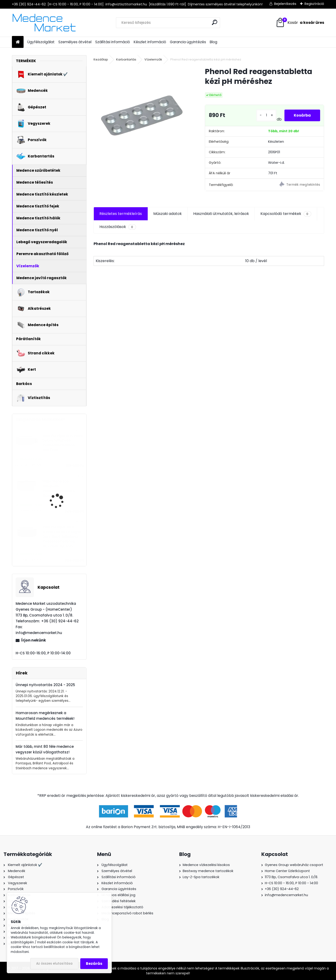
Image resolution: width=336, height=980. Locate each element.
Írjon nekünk (34, 640)
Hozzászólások (118, 227)
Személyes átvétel (75, 42)
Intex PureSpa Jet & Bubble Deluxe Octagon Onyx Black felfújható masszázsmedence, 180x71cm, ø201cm (62, 537)
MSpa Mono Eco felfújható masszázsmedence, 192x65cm (59, 488)
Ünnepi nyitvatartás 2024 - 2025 (45, 685)
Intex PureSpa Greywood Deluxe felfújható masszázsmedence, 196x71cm (63, 443)
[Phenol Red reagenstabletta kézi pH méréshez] (142, 115)
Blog (213, 42)
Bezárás (94, 964)
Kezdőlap (101, 59)
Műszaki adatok (168, 214)
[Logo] (44, 23)
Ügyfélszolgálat (41, 42)
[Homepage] (18, 42)
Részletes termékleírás (121, 214)
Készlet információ (150, 42)
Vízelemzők (153, 59)
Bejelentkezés (285, 4)
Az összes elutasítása (54, 964)
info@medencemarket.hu (286, 895)
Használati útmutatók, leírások (221, 214)
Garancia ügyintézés (188, 42)
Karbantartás (126, 59)
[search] (215, 22)
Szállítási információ (113, 42)
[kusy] (266, 115)
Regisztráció (314, 4)
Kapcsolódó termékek (286, 214)
